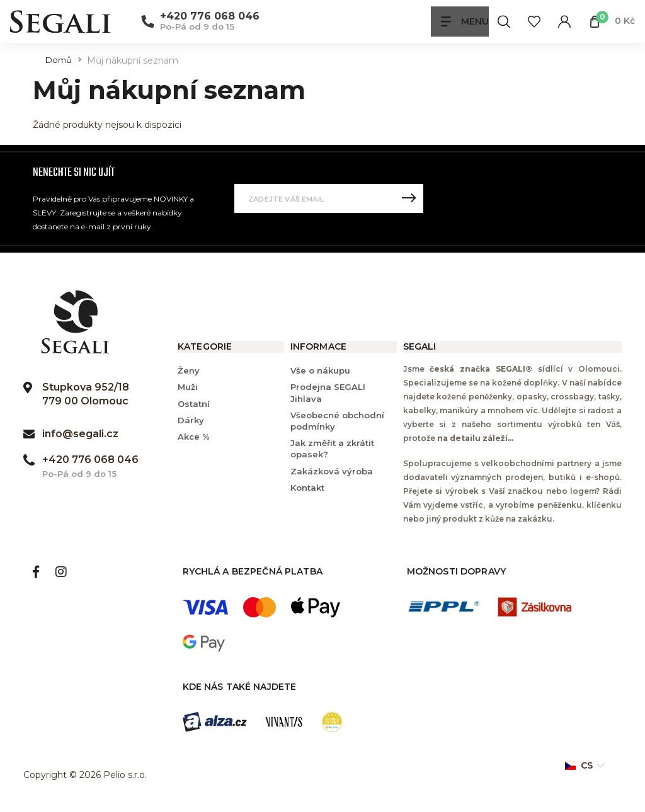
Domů (59, 60)
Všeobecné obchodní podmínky (337, 421)
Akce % (194, 437)
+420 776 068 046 (210, 17)
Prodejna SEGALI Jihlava (328, 392)
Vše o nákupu (320, 370)
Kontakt (307, 488)
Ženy (189, 370)
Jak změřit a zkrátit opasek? (332, 449)
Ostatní (194, 404)
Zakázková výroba (332, 471)
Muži (188, 387)
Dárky (191, 420)
